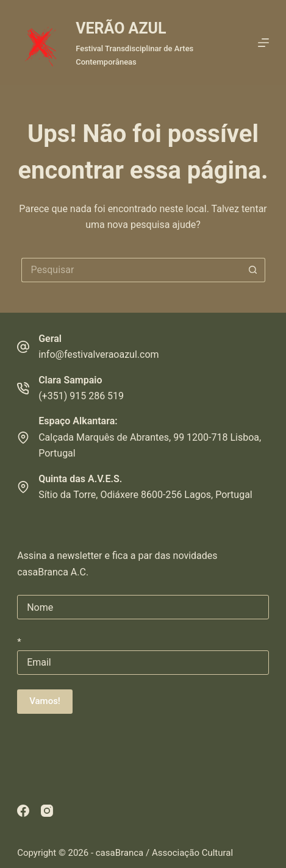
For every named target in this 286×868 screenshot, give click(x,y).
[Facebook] (23, 811)
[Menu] (263, 43)
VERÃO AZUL (121, 28)
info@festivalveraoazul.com (98, 354)
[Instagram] (47, 811)
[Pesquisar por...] (131, 270)
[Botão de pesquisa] (253, 270)
